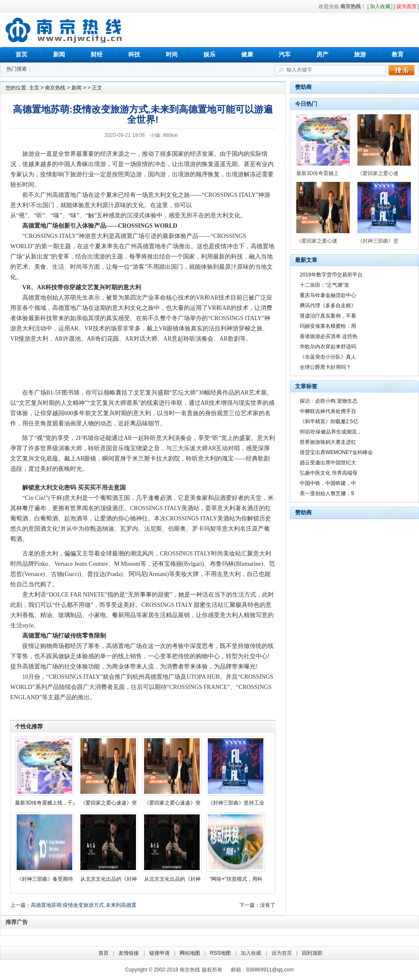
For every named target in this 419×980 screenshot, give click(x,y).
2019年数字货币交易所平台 (331, 275)
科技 (134, 54)
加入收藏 (251, 953)
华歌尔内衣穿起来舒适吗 (328, 347)
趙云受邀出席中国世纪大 (328, 463)
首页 (21, 54)
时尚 (172, 54)
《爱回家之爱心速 (378, 173)
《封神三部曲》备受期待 (45, 879)
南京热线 (64, 30)
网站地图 (190, 953)
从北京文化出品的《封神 (109, 879)
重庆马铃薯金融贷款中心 (328, 295)
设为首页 (282, 953)
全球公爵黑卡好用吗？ (325, 367)
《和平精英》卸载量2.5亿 (329, 422)
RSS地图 (220, 953)
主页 (34, 88)
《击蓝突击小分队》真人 (328, 357)
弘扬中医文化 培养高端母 (329, 473)
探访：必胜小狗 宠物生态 (329, 401)
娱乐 (209, 54)
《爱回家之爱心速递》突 (109, 803)
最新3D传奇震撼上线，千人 (46, 803)
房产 (322, 54)
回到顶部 (312, 953)
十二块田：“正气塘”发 (325, 285)
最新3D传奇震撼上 (317, 173)
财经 (97, 54)
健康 (247, 54)
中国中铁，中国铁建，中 (328, 483)
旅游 (360, 54)
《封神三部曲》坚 (378, 241)
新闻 (59, 54)
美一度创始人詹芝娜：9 (327, 493)
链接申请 (159, 953)
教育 (398, 54)
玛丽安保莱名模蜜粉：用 (328, 326)
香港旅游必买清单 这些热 (329, 336)
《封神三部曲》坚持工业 (236, 803)
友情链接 (129, 953)
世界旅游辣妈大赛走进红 (328, 442)
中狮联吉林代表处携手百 (328, 411)
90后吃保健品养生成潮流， (331, 432)
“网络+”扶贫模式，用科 (236, 879)
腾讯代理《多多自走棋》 (328, 306)
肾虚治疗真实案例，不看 (328, 316)
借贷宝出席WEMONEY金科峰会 (336, 452)
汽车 (285, 54)
